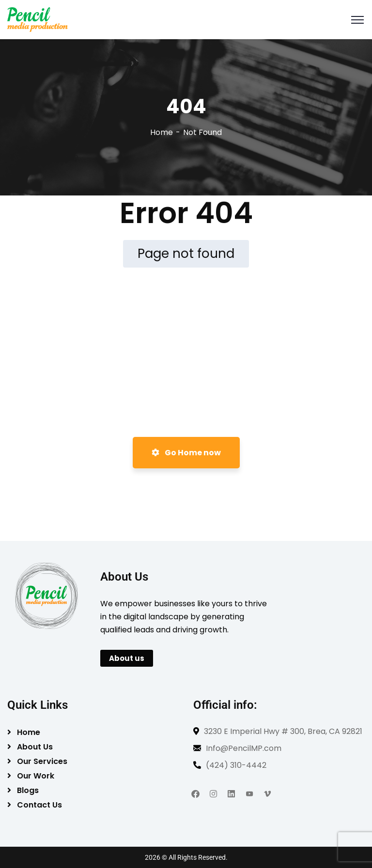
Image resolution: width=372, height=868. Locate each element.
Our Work (36, 776)
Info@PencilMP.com (244, 748)
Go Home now (186, 453)
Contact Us (39, 805)
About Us (35, 747)
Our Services (42, 761)
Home (162, 132)
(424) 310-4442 (236, 765)
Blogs (28, 790)
